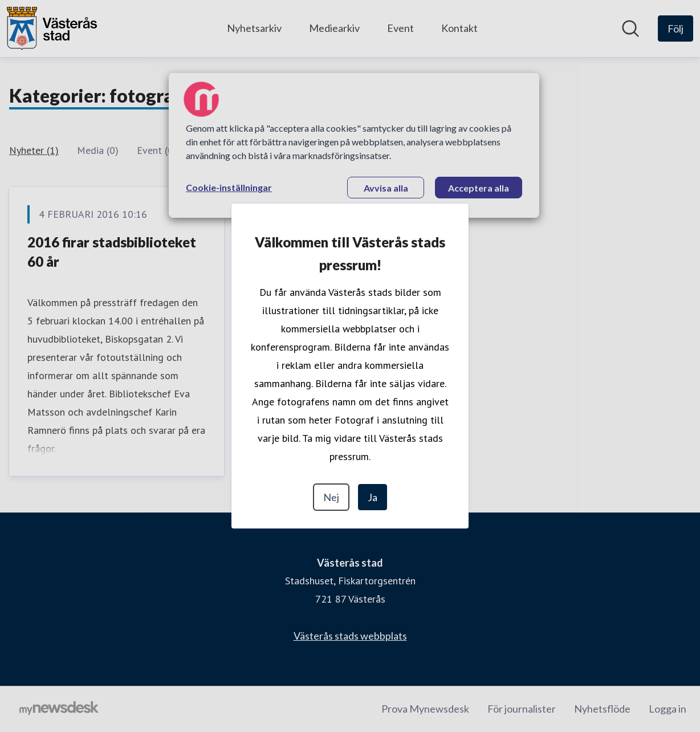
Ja (373, 497)
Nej (331, 497)
